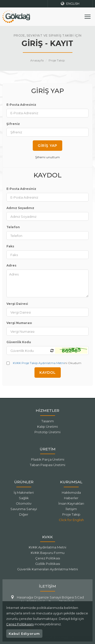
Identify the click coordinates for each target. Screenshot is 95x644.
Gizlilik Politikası (48, 564)
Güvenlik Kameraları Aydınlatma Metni (47, 569)
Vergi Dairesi (17, 304)
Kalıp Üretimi (47, 427)
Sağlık (24, 498)
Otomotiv (24, 503)
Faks (10, 246)
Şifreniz (13, 124)
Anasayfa (37, 60)
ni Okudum (44, 363)
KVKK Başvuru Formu (48, 553)
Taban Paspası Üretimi (47, 465)
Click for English (71, 520)
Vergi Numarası (19, 323)
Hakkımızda (71, 492)
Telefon (13, 227)
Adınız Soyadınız (20, 208)
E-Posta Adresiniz (21, 105)
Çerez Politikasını (20, 624)
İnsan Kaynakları (71, 503)
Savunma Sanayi (24, 509)
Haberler (71, 498)
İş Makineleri (24, 492)
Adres (11, 265)
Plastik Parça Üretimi (48, 459)
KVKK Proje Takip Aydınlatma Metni (39, 363)
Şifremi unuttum (47, 157)
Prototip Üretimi (47, 432)
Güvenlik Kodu (19, 342)
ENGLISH (70, 3)
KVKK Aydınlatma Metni (47, 547)
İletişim (71, 509)
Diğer (24, 514)
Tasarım (48, 421)
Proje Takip (57, 60)
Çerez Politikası (48, 558)
